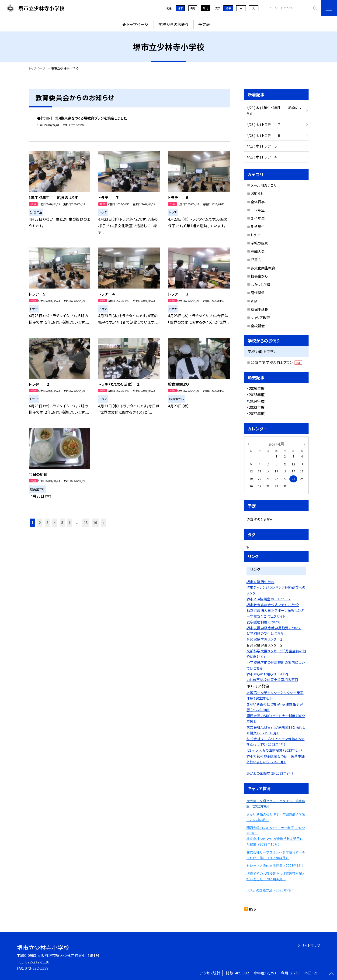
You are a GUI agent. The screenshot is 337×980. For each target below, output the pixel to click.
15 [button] (86, 523)
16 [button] (95, 523)
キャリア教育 (260, 318)
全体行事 (258, 202)
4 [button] (55, 523)
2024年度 (257, 401)
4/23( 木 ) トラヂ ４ (262, 157)
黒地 (205, 8)
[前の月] (248, 444)
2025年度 (257, 395)
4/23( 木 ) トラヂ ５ (262, 146)
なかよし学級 (261, 284)
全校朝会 (258, 326)
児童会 (256, 260)
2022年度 (257, 413)
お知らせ (257, 193)
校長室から (259, 276)
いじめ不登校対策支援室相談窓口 (272, 679)
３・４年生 (258, 218)
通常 (180, 8)
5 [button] (62, 523)
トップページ (138, 24)
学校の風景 (259, 243)
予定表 (204, 24)
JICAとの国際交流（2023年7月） (270, 773)
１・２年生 (258, 210)
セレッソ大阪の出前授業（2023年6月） (275, 750)
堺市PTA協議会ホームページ (269, 599)
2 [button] (40, 523)
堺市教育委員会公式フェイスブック (273, 605)
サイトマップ (311, 946)
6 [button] (70, 523)
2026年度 (257, 388)
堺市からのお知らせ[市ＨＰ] (267, 674)
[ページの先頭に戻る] (331, 974)
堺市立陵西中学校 (261, 582)
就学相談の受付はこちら (265, 633)
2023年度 (257, 407)
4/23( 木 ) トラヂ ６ (263, 135)
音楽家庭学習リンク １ (265, 639)
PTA (254, 301)
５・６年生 (258, 226)
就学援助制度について (264, 622)
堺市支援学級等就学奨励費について (274, 628)
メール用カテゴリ (264, 185)
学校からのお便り (173, 24)
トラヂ (255, 235)
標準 (228, 8)
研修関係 (258, 293)
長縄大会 (258, 251)
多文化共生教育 (263, 268)
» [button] (103, 523)
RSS (252, 909)
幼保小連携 (259, 309)
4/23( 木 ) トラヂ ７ (263, 124)
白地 (193, 8)
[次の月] (304, 444)
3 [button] (47, 523)
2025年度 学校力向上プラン (276, 362)
